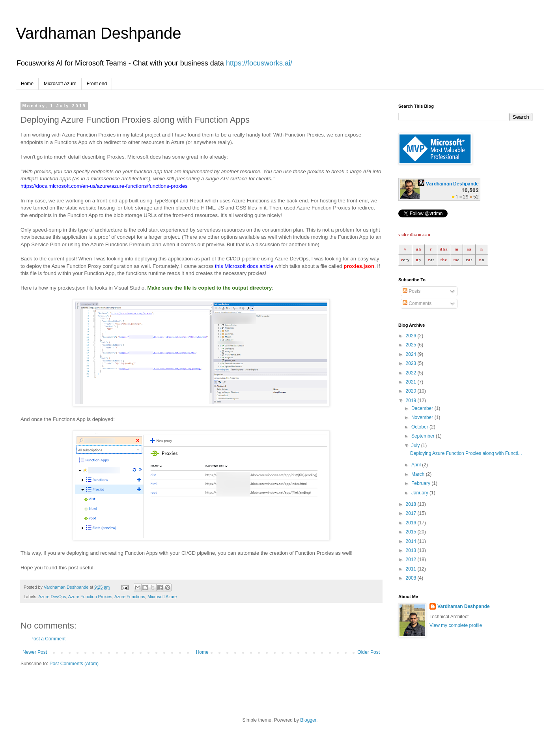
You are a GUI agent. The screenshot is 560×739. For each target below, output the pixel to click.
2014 (412, 541)
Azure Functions (130, 597)
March (419, 474)
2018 (412, 504)
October (420, 427)
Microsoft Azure (60, 84)
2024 (412, 354)
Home (27, 84)
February (421, 483)
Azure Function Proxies (90, 597)
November (423, 417)
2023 (412, 363)
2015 (412, 532)
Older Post (369, 652)
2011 (412, 569)
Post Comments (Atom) (74, 664)
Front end (97, 84)
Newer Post (35, 652)
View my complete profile (456, 625)
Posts (412, 291)
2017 (412, 513)
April (417, 465)
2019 (412, 400)
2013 (412, 550)
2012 (412, 559)
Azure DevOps (52, 597)
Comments (417, 303)
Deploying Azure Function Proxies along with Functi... (466, 453)
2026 (412, 336)
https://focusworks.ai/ (259, 63)
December (423, 408)
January (420, 493)
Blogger (308, 720)
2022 (412, 373)
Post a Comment (48, 639)
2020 (412, 391)
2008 (412, 578)
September (424, 436)
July (416, 445)
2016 (412, 523)
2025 (412, 345)
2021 (412, 382)
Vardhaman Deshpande (99, 33)
